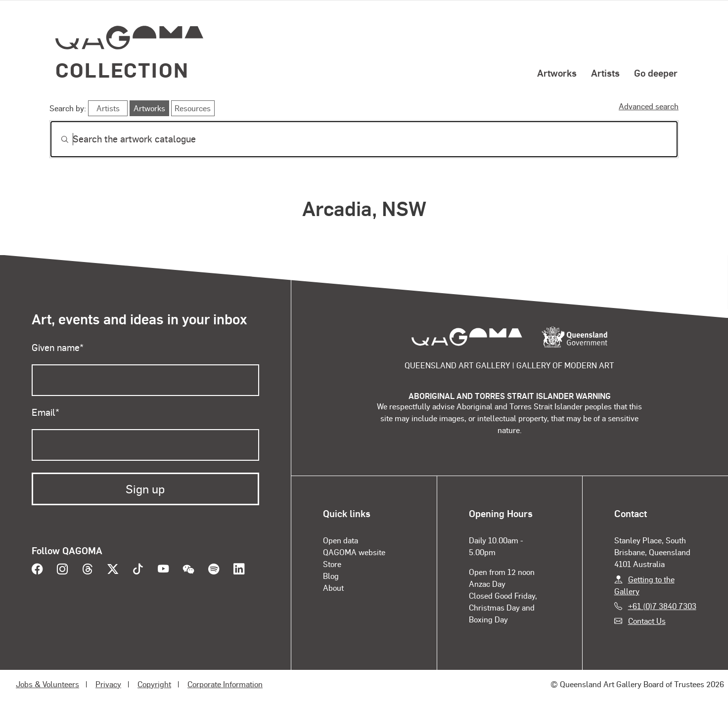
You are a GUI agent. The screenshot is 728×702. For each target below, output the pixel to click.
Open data (341, 540)
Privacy (108, 684)
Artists (605, 73)
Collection (122, 69)
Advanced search (649, 106)
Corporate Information (225, 684)
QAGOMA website (354, 552)
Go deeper (656, 73)
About (333, 588)
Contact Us (647, 621)
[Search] (364, 139)
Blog (331, 576)
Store (332, 564)
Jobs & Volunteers (47, 684)
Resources (193, 108)
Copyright (154, 684)
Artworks (557, 73)
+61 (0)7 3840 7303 (662, 606)
